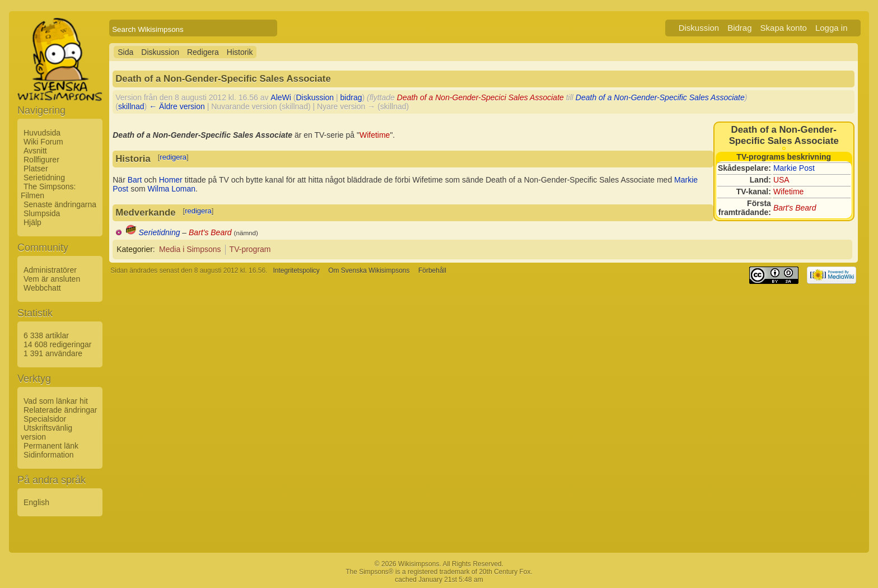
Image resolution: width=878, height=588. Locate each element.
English (36, 502)
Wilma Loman (171, 189)
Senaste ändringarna (60, 204)
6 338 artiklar (46, 335)
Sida (125, 52)
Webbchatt (42, 288)
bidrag (351, 97)
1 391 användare (53, 353)
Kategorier (135, 249)
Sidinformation (49, 455)
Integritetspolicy (296, 270)
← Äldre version (177, 106)
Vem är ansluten (52, 279)
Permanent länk (51, 446)
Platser (36, 169)
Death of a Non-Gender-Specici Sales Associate (480, 97)
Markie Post (794, 168)
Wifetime (788, 192)
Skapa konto (784, 28)
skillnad (131, 106)
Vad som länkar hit (56, 401)
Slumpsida (42, 213)
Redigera (203, 52)
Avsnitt (35, 151)
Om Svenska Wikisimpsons (369, 270)
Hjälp (32, 222)
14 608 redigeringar (57, 344)
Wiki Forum (43, 142)
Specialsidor (45, 419)
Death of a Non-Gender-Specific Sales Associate (660, 97)
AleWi (281, 97)
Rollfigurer (41, 160)
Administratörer (50, 270)
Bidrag (739, 28)
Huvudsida (42, 133)
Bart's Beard (795, 208)
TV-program (250, 249)
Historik (240, 52)
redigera (173, 157)
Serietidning (44, 178)
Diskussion (699, 28)
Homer (171, 180)
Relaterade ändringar (60, 410)
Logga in (832, 28)
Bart (135, 180)
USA (781, 180)
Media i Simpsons (190, 249)
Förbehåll (432, 270)
